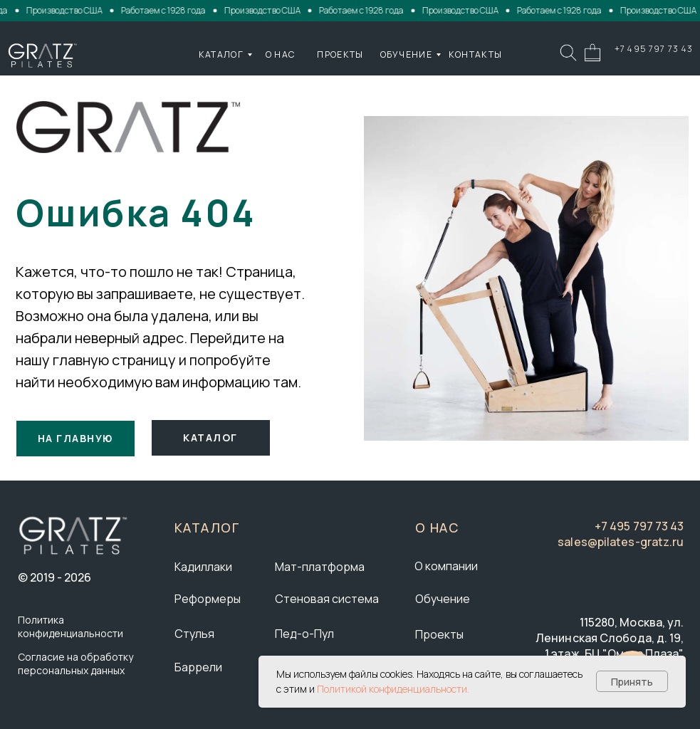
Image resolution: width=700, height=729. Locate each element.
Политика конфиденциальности (70, 626)
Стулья (194, 634)
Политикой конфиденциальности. (393, 689)
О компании (446, 566)
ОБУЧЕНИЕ (407, 54)
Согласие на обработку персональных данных (75, 664)
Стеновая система (327, 599)
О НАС (281, 54)
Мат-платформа (320, 567)
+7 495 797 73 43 (654, 49)
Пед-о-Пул (304, 634)
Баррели (198, 667)
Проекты (439, 634)
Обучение (443, 599)
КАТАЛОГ (221, 54)
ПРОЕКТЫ (340, 54)
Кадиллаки (203, 567)
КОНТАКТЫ (476, 54)
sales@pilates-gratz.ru (621, 542)
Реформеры (208, 599)
